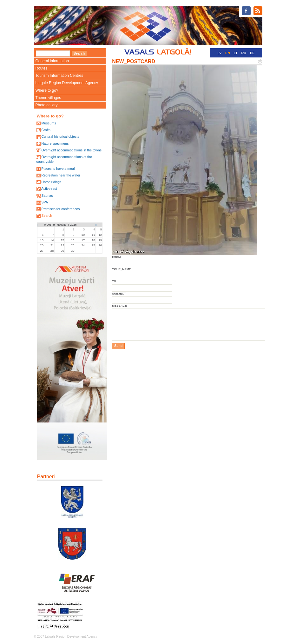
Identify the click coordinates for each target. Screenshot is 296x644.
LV (220, 53)
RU (244, 53)
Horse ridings (51, 182)
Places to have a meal (58, 169)
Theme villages (48, 98)
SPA (45, 202)
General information (52, 61)
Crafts (46, 130)
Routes (42, 68)
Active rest (49, 189)
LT (236, 53)
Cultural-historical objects (60, 136)
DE (252, 53)
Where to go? (47, 90)
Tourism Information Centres (59, 76)
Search (47, 216)
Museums (49, 123)
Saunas (47, 196)
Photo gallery (47, 105)
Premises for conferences (60, 209)
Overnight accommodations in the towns (71, 150)
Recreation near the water (61, 175)
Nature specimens (55, 143)
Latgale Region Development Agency (67, 83)
